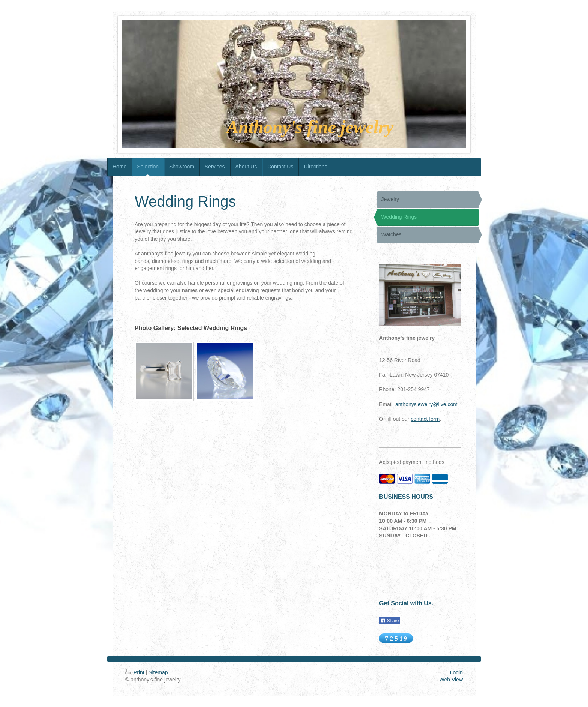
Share (390, 621)
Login (456, 672)
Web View (451, 680)
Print (136, 672)
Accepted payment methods (412, 462)
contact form (425, 419)
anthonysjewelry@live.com (426, 404)
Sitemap (158, 672)
